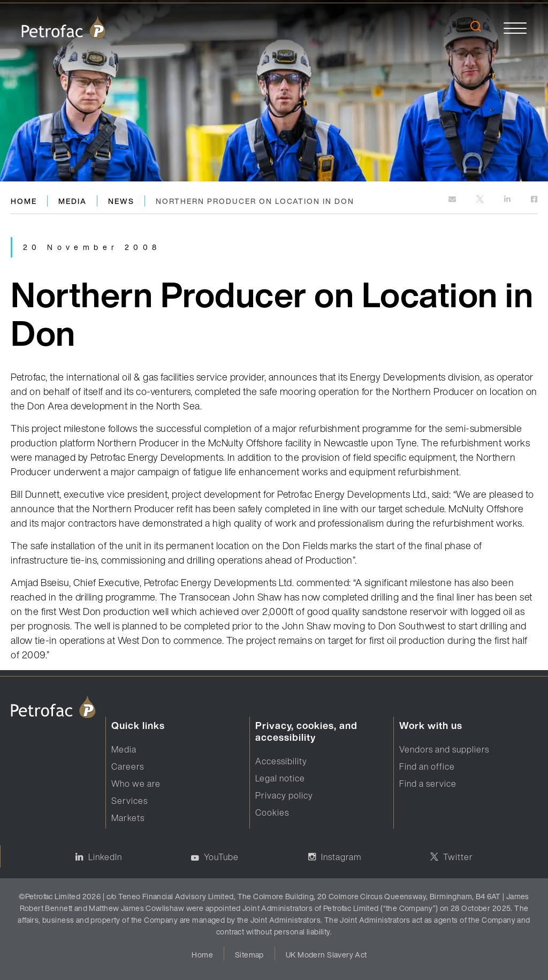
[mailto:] (453, 200)
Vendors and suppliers (444, 749)
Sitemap (249, 955)
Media (73, 201)
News (121, 201)
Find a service (428, 784)
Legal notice (280, 778)
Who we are (136, 784)
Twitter (458, 857)
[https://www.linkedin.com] (508, 200)
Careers (128, 766)
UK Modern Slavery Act (326, 955)
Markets (128, 818)
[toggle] (515, 28)
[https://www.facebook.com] (534, 200)
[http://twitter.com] (481, 200)
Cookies (272, 812)
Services (130, 801)
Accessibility (281, 761)
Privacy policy (284, 795)
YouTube (221, 857)
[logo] (64, 28)
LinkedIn (105, 857)
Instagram (341, 857)
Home (24, 201)
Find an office (427, 766)
